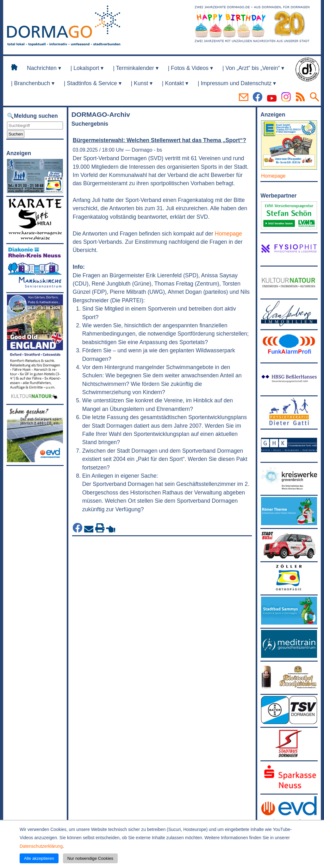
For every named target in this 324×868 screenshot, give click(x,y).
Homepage (228, 234)
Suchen (16, 134)
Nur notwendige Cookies (90, 858)
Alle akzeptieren (39, 858)
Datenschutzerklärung (41, 846)
